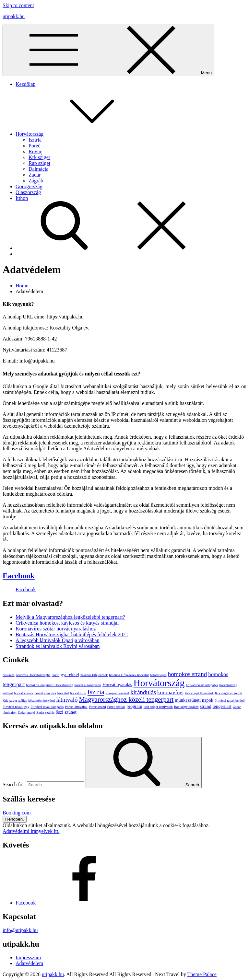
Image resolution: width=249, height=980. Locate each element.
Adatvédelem (29, 963)
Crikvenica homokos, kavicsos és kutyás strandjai (67, 623)
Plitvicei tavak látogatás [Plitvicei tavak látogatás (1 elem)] (47, 707)
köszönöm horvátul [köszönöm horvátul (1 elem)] (41, 701)
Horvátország (78, 134)
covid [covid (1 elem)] (56, 675)
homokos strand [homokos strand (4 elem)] (188, 674)
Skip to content (18, 5)
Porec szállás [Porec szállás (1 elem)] (116, 707)
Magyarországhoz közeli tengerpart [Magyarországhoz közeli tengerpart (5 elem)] (126, 699)
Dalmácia (38, 169)
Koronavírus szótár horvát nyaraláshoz (56, 629)
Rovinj (36, 151)
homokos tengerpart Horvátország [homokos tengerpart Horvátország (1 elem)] (49, 685)
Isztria (35, 140)
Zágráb (36, 181)
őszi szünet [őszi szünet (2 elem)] (66, 712)
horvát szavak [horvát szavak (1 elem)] (24, 693)
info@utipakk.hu (20, 930)
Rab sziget (39, 163)
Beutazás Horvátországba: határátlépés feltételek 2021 (72, 634)
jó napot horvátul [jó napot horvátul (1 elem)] (117, 693)
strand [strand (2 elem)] (205, 706)
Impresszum (28, 957)
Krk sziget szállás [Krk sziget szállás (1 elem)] (15, 701)
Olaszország (28, 192)
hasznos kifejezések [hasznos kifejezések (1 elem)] (94, 675)
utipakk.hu (14, 16)
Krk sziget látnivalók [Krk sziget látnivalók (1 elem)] (199, 693)
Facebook (19, 576)
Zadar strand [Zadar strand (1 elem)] (27, 713)
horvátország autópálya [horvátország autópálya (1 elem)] (202, 685)
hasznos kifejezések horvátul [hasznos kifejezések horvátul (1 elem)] (129, 675)
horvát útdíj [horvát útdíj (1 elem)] (78, 693)
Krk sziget (39, 157)
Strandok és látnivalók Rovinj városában (58, 646)
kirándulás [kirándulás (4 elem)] (143, 692)
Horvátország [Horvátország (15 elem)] (159, 683)
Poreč (34, 146)
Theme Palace (202, 974)
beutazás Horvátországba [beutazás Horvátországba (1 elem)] (33, 675)
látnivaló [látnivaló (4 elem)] (67, 700)
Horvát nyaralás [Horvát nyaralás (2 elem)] (117, 685)
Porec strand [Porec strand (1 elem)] (97, 707)
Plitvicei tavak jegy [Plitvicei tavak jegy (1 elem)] (16, 707)
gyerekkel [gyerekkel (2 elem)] (70, 674)
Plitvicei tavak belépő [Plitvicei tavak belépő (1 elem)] (230, 701)
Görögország (29, 186)
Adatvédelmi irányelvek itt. (31, 831)
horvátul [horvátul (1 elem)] (63, 693)
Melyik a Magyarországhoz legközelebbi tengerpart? (70, 617)
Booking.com (17, 813)
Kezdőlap (25, 84)
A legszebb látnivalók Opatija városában (58, 640)
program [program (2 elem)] (134, 706)
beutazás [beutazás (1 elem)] (9, 675)
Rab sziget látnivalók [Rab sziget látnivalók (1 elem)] (158, 707)
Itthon (22, 198)
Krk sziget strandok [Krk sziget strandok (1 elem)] (228, 693)
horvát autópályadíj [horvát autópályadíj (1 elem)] (88, 685)
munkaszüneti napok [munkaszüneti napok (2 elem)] (194, 700)
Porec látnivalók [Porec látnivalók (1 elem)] (76, 707)
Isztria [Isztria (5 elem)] (96, 692)
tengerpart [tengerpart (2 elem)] (222, 706)
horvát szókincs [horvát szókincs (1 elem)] (45, 693)
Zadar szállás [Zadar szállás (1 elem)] (45, 713)
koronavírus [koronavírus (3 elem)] (170, 692)
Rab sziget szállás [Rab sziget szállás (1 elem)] (186, 707)
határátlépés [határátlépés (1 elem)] (158, 675)
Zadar (35, 175)
